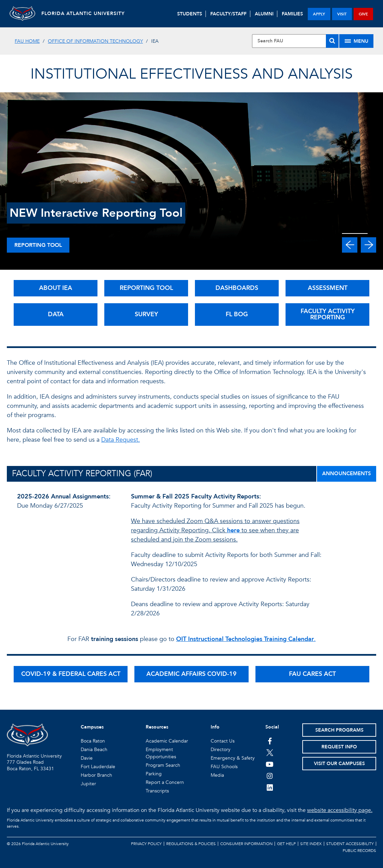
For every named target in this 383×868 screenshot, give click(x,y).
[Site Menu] (356, 41)
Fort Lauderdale (98, 767)
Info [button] (215, 727)
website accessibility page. (340, 810)
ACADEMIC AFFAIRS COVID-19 (191, 674)
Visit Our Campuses (339, 764)
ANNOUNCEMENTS (347, 473)
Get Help (286, 844)
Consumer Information (246, 844)
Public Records (359, 851)
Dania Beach (94, 750)
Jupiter (88, 784)
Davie (87, 758)
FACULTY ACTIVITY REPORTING (328, 314)
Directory (221, 750)
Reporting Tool (38, 245)
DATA (56, 314)
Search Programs (339, 730)
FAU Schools (224, 767)
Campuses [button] (92, 727)
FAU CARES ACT (312, 674)
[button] (350, 245)
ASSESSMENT (328, 288)
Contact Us (223, 741)
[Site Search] (295, 41)
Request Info (339, 747)
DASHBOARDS (237, 288)
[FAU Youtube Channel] (270, 764)
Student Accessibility (350, 844)
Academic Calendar (167, 741)
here (233, 530)
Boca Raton (93, 741)
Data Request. (121, 440)
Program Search (163, 765)
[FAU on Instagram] (270, 776)
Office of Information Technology (95, 41)
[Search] (332, 41)
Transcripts (157, 791)
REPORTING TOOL (146, 288)
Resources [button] (157, 727)
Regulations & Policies (191, 844)
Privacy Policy (146, 844)
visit (342, 14)
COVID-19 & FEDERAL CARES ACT (71, 674)
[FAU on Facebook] (270, 741)
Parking (154, 774)
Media (217, 775)
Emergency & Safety (233, 758)
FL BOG (237, 314)
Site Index (311, 844)
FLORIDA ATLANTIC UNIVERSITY (85, 14)
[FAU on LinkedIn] (270, 787)
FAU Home (27, 41)
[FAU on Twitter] (270, 752)
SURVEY (146, 314)
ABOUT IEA (56, 288)
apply (319, 14)
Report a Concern (165, 782)
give (363, 14)
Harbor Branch (96, 775)
